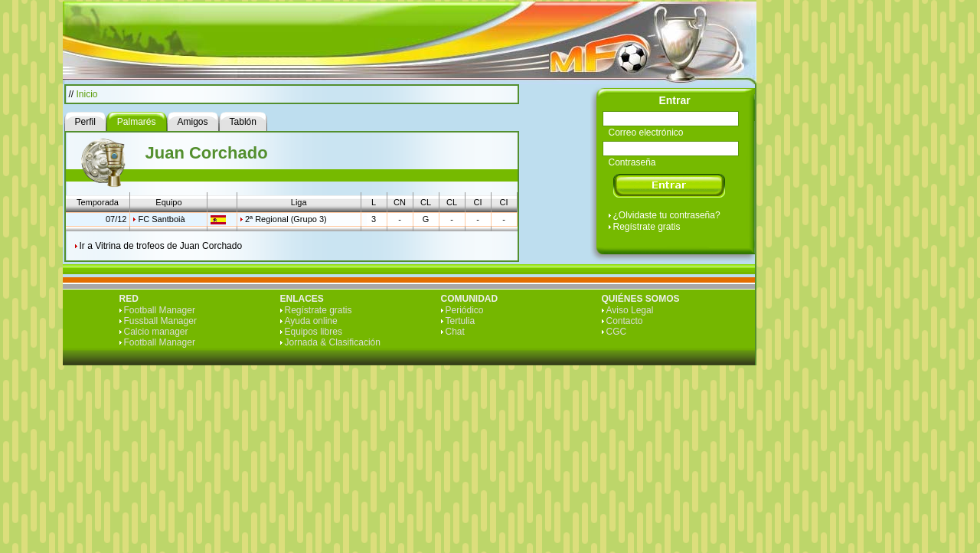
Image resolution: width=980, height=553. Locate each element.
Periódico (465, 310)
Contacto (625, 321)
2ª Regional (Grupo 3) (286, 219)
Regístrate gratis (647, 227)
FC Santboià (161, 219)
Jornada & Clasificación (333, 342)
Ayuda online (311, 321)
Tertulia (461, 321)
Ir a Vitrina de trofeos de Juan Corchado (161, 246)
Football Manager (160, 310)
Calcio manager (156, 332)
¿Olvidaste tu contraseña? (667, 215)
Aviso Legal (630, 310)
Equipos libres (314, 332)
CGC (617, 332)
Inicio (87, 94)
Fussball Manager (160, 321)
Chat (455, 332)
